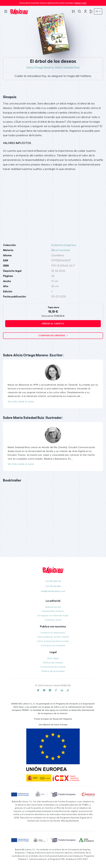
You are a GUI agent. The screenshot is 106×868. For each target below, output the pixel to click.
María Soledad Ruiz (67, 68)
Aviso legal (53, 658)
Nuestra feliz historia (53, 611)
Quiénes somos (53, 607)
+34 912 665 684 (53, 586)
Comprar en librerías (52, 335)
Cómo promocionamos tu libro (53, 641)
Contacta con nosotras (53, 646)
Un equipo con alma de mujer (53, 616)
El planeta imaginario (64, 245)
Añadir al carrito (53, 324)
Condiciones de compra (53, 667)
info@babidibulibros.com (53, 591)
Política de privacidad (53, 671)
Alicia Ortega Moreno (40, 68)
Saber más (80, 3)
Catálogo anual (53, 620)
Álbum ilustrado (61, 250)
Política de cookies (53, 663)
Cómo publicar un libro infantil (53, 637)
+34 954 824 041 (53, 581)
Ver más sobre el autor (21, 402)
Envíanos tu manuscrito (53, 633)
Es (97, 11)
